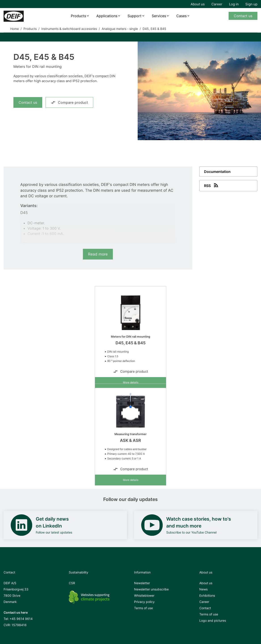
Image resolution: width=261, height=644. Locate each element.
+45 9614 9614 (21, 619)
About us (198, 4)
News (203, 589)
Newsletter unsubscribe (151, 589)
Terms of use (143, 608)
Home (15, 29)
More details (131, 382)
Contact (205, 608)
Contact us (243, 16)
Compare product (69, 102)
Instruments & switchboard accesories (69, 29)
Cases (181, 16)
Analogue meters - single (120, 29)
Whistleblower (144, 595)
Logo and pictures (213, 620)
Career (217, 4)
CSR (72, 583)
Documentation (217, 172)
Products (78, 16)
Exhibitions (207, 595)
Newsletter (142, 583)
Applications (107, 16)
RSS (212, 185)
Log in (234, 4)
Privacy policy (144, 602)
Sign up (251, 4)
